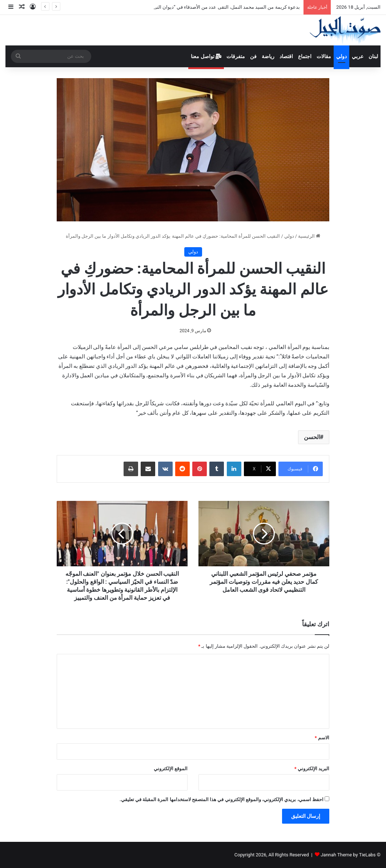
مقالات (324, 56)
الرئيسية (309, 236)
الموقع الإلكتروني (171, 769)
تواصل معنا (206, 56)
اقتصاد (286, 56)
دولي (341, 56)
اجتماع (305, 56)
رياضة (268, 56)
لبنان (373, 56)
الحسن (312, 437)
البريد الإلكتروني (312, 769)
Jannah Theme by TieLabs (348, 855)
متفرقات (236, 56)
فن (253, 56)
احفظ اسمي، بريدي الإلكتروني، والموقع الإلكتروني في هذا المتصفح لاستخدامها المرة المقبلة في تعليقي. (222, 799)
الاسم (322, 738)
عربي (358, 56)
